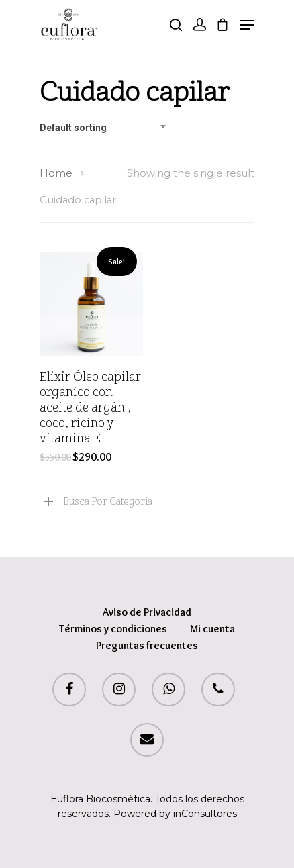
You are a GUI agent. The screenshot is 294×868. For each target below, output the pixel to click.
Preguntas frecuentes (147, 645)
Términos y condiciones (113, 629)
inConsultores (205, 814)
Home (56, 173)
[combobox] (107, 128)
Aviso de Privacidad (147, 612)
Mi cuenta (212, 629)
